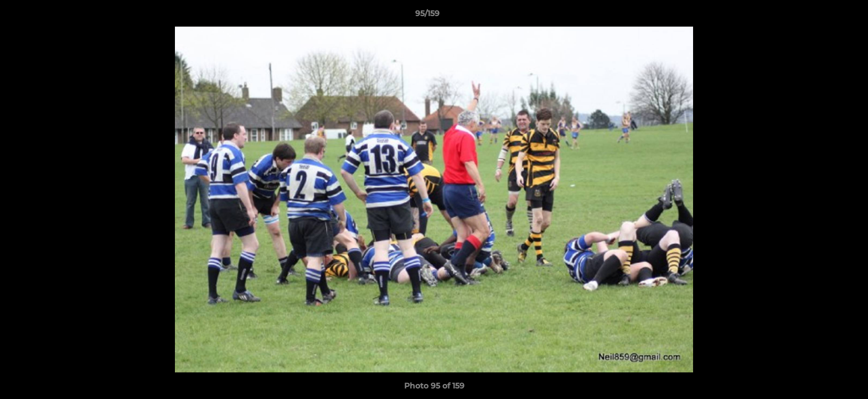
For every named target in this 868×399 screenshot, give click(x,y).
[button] (821, 16)
